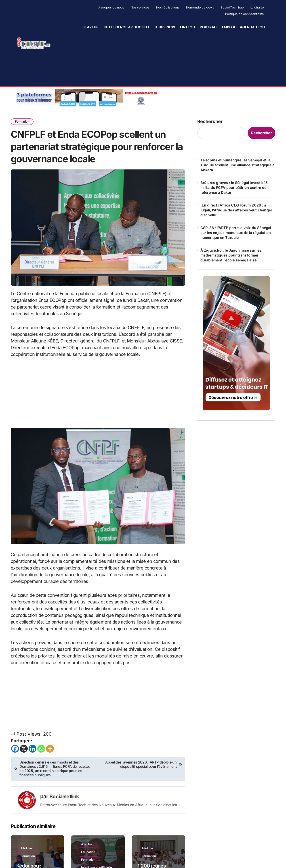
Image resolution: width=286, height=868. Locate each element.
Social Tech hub (232, 7)
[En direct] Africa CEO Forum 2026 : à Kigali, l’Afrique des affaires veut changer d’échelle (236, 210)
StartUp (90, 27)
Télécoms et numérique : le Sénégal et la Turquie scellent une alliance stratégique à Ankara (238, 165)
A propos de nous (111, 7)
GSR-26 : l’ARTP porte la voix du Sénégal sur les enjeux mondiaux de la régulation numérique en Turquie (236, 233)
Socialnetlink (65, 803)
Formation (23, 122)
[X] (24, 756)
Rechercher (210, 121)
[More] (50, 756)
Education (89, 859)
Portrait (208, 27)
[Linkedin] (33, 756)
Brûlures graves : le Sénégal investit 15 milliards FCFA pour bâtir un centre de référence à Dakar (234, 188)
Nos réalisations (168, 7)
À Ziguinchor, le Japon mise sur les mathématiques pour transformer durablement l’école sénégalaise (231, 255)
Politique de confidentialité (245, 14)
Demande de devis (200, 7)
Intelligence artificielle (127, 27)
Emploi (228, 27)
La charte (257, 7)
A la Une (27, 854)
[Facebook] (15, 756)
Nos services (140, 7)
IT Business (165, 27)
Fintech (187, 27)
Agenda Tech (252, 27)
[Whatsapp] (41, 756)
